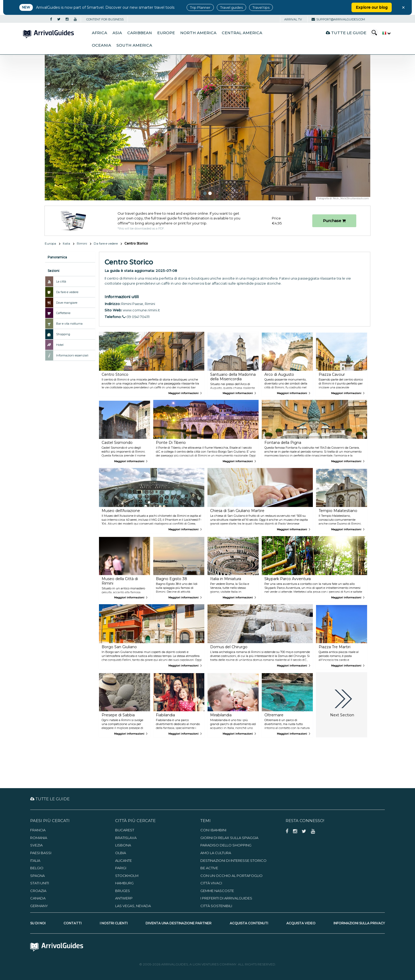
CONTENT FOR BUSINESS (105, 19)
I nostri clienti (114, 923)
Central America (242, 33)
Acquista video (301, 923)
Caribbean (140, 33)
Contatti (73, 923)
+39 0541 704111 (136, 317)
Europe (166, 33)
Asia (117, 33)
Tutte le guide (346, 33)
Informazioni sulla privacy (359, 923)
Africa (100, 33)
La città (61, 281)
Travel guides (231, 7)
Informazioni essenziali (72, 355)
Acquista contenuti (249, 923)
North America (198, 33)
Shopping (63, 334)
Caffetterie (63, 313)
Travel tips (261, 7)
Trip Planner (200, 7)
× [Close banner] (403, 7)
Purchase (334, 221)
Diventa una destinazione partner (179, 923)
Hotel (60, 345)
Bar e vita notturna (69, 324)
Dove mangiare (67, 303)
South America (134, 45)
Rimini (82, 243)
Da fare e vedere (106, 243)
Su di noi (38, 923)
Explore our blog (372, 7)
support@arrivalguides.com (338, 19)
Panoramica (57, 257)
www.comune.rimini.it (141, 310)
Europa (50, 243)
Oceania (102, 45)
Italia (66, 243)
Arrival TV (293, 19)
